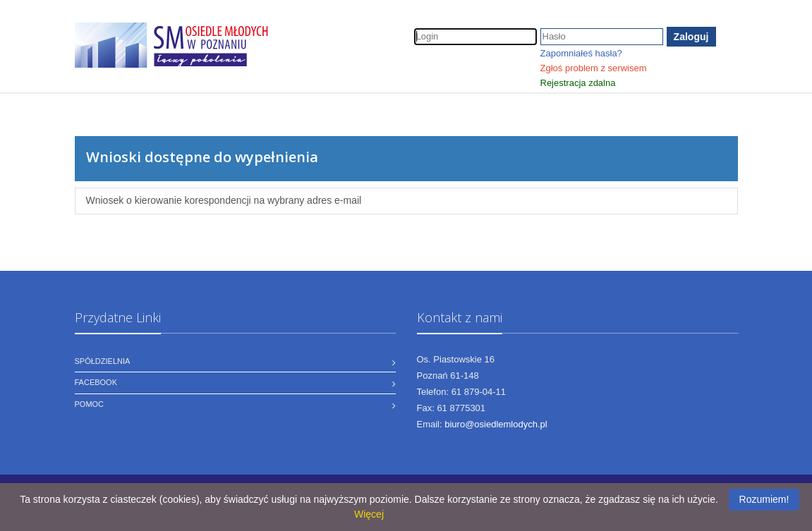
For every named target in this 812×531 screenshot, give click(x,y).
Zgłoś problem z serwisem (594, 68)
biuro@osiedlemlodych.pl (496, 424)
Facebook (96, 382)
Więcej (369, 514)
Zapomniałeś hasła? (581, 53)
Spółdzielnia (103, 361)
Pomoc (90, 404)
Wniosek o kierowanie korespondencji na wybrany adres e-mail (224, 200)
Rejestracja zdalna (578, 83)
